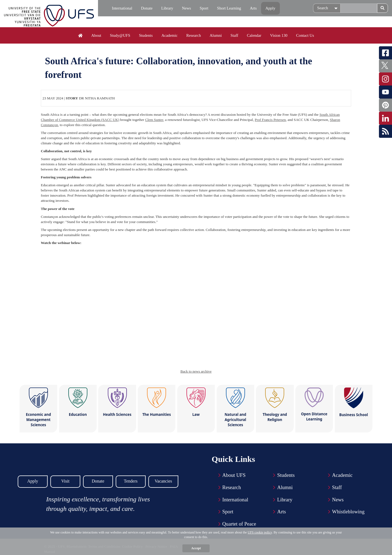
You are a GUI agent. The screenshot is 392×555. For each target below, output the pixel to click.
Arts (253, 8)
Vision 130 (279, 35)
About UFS (234, 475)
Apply (270, 8)
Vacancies (163, 481)
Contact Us (305, 35)
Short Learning (229, 8)
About (96, 35)
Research (194, 35)
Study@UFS (120, 35)
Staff (234, 35)
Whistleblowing (348, 512)
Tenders (131, 481)
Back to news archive (196, 371)
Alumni (216, 35)
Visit (65, 481)
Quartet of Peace (239, 524)
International (122, 8)
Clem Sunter (154, 120)
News (186, 8)
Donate (147, 8)
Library (167, 8)
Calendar (254, 35)
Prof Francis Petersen (270, 120)
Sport (204, 8)
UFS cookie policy (260, 532)
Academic (169, 35)
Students (146, 35)
